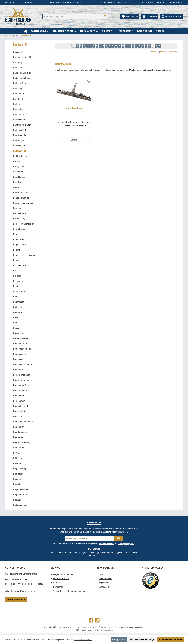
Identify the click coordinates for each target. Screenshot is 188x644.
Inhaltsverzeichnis (168, 52)
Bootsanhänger (20, 344)
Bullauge (17, 500)
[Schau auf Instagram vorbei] (97, 620)
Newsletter (58, 587)
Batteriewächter (20, 130)
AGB (115, 552)
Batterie (17, 104)
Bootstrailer (18, 427)
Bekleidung (18, 172)
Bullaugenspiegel (21, 505)
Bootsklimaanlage (22, 380)
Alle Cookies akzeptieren (171, 640)
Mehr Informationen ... (83, 640)
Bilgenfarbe (18, 239)
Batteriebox (18, 109)
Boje (15, 323)
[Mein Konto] (150, 16)
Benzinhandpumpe (22, 198)
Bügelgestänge (20, 469)
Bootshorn (18, 370)
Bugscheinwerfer (21, 489)
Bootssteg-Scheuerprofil (24, 422)
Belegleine (18, 182)
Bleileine (17, 276)
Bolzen (16, 328)
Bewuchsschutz (20, 229)
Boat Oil (17, 297)
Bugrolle (17, 484)
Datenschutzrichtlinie (107, 544)
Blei (15, 271)
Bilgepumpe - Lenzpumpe (25, 255)
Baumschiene (20, 151)
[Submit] (118, 538)
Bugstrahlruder (20, 495)
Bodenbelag (19, 302)
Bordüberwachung (22, 443)
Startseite (154, 52)
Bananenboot (19, 94)
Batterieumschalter (22, 125)
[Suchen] (105, 17)
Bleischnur (18, 281)
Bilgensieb (18, 250)
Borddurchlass (20, 432)
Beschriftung (19, 219)
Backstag (17, 62)
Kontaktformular (28, 591)
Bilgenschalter (20, 245)
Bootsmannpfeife (21, 385)
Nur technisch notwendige (142, 640)
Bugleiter (17, 479)
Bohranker (18, 312)
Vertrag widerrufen (16, 600)
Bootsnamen (19, 401)
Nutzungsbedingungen (126, 544)
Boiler (16, 318)
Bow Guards (19, 448)
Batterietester (19, 120)
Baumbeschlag (20, 135)
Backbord (18, 52)
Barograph (18, 99)
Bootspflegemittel (21, 406)
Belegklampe (19, 177)
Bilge (15, 234)
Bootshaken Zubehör (23, 364)
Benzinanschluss (21, 193)
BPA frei (17, 453)
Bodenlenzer (19, 307)
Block (16, 286)
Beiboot (17, 161)
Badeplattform (20, 83)
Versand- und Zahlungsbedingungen (70, 591)
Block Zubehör (20, 292)
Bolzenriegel (19, 333)
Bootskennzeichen (22, 375)
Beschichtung (19, 213)
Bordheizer (18, 437)
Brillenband (18, 458)
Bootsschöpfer (20, 411)
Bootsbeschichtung (22, 349)
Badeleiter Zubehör (22, 78)
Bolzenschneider (21, 338)
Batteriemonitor (20, 114)
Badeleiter (18, 68)
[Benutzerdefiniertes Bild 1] (150, 581)
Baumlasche (19, 146)
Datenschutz (105, 587)
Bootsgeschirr (20, 354)
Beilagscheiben (20, 167)
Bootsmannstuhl (21, 390)
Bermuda (17, 208)
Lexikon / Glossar (61, 579)
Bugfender (18, 474)
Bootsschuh (19, 417)
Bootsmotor (19, 396)
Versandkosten (87, 627)
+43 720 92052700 (16, 580)
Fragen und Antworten (63, 574)
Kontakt (57, 583)
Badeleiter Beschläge (23, 73)
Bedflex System (20, 156)
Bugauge (17, 463)
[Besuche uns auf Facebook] (91, 620)
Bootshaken (19, 359)
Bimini (16, 260)
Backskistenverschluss (24, 57)
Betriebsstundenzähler (23, 224)
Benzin (16, 187)
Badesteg (17, 88)
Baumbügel (18, 141)
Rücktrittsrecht (105, 579)
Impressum (104, 583)
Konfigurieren (119, 640)
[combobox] (72, 17)
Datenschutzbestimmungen (75, 552)
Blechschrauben (21, 266)
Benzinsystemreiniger (23, 203)
